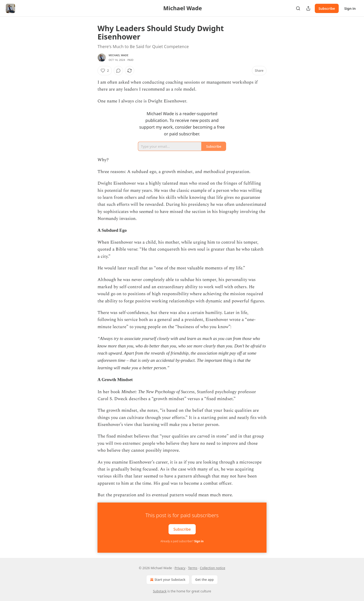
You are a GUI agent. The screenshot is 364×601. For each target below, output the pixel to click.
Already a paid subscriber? (182, 541)
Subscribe (327, 8)
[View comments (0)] (118, 71)
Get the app (205, 580)
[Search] (298, 8)
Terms (193, 568)
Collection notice (213, 568)
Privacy (180, 568)
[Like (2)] (105, 71)
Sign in (350, 8)
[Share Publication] (308, 8)
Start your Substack (167, 580)
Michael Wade (119, 55)
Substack (160, 591)
